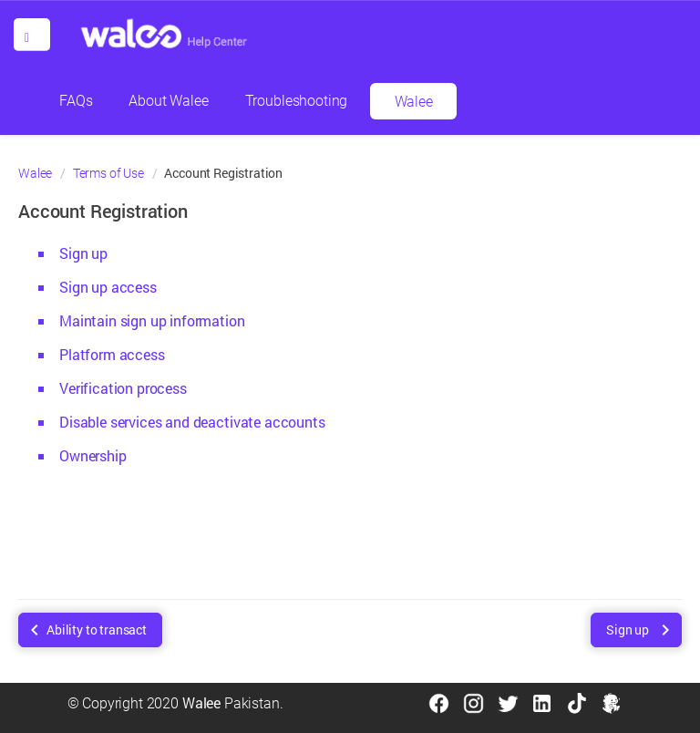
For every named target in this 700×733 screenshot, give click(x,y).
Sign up (83, 253)
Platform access (112, 354)
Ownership (93, 455)
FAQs (76, 101)
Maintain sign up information (152, 320)
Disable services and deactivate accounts (192, 422)
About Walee (168, 101)
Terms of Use (108, 173)
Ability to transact (97, 630)
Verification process (123, 388)
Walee (414, 102)
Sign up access (108, 287)
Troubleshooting (297, 101)
